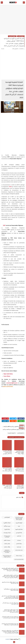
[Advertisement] (13, 20)
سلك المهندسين (19, 533)
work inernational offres (19, 559)
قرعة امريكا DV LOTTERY (7, 536)
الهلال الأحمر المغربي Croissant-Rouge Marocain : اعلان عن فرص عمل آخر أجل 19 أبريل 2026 (7, 454)
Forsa (10, 187)
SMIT (4, 225)
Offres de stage (19, 556)
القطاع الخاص (21, 36)
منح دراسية (19, 547)
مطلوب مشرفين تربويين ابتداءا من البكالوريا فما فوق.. (20, 487)
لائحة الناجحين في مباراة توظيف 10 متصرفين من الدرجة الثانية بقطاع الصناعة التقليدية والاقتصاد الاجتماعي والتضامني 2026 (10, 632)
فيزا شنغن (19, 536)
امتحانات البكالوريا (7, 523)
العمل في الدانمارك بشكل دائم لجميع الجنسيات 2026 (19, 518)
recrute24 (7, 639)
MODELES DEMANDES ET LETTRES (7, 551)
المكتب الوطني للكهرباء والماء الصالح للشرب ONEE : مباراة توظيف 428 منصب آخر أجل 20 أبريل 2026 (11, 611)
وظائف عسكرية (7, 547)
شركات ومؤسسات (7, 533)
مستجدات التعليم (7, 540)
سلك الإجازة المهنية (19, 529)
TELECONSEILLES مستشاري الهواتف (7, 556)
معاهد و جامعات (7, 544)
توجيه (19, 526)
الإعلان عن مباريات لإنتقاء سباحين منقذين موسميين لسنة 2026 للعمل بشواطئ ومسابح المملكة (19, 471)
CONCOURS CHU (19, 550)
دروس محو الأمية (7, 526)
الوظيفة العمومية (12, 36)
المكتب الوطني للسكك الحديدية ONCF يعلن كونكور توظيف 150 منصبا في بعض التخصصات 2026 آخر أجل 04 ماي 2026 (10, 597)
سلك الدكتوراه (7, 529)
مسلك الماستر (19, 544)
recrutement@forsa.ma (12, 383)
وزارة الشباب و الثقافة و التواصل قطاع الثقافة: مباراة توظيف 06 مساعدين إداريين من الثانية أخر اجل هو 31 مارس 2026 (10, 576)
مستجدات (19, 540)
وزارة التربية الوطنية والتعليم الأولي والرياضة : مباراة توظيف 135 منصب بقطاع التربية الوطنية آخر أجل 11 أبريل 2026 (10, 569)
